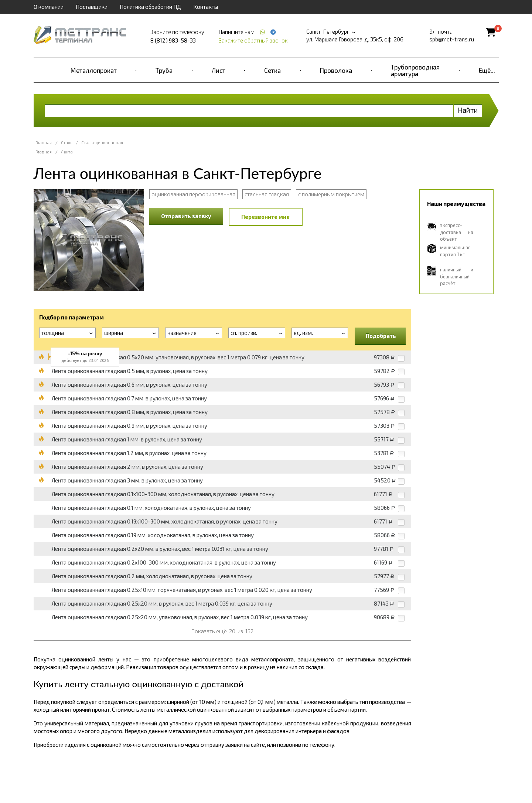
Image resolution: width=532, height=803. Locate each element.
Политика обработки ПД (150, 7)
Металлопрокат (94, 70)
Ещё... (487, 70)
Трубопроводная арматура (415, 70)
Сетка (272, 70)
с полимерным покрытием (331, 194)
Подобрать (381, 336)
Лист (219, 70)
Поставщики (92, 7)
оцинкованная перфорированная (193, 194)
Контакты (206, 7)
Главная (44, 143)
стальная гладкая (267, 194)
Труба (164, 70)
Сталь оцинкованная (102, 143)
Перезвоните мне (265, 217)
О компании (49, 7)
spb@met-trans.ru (452, 39)
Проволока (336, 70)
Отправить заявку (186, 216)
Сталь (66, 143)
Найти (468, 110)
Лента (67, 152)
